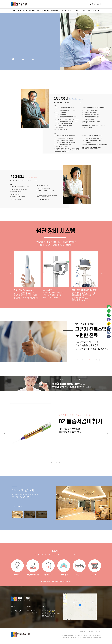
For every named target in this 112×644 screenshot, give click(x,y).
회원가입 (93, 4)
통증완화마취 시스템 (57, 11)
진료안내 (77, 11)
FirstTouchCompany (39, 639)
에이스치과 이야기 (93, 11)
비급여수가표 (98, 632)
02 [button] (23, 57)
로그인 (99, 4)
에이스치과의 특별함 (43, 11)
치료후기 (84, 11)
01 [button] (13, 57)
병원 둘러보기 (68, 11)
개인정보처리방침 (89, 632)
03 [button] (33, 57)
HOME (13, 11)
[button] (101, 273)
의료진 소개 (20, 11)
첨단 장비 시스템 (30, 11)
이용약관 (81, 632)
